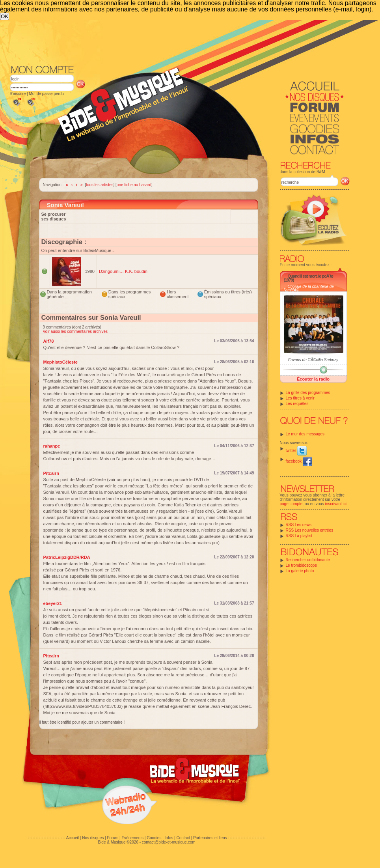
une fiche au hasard (134, 185)
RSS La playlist (299, 536)
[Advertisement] (180, 42)
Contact (183, 838)
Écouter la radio (313, 379)
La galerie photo (300, 571)
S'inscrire (18, 94)
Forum (113, 838)
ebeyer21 (53, 603)
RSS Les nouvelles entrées (310, 530)
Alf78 (49, 341)
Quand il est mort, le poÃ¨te (311, 276)
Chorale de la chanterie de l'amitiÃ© (309, 288)
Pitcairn (51, 473)
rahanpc (52, 446)
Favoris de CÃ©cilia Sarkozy (313, 360)
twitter (296, 451)
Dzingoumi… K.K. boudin (123, 271)
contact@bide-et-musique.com (169, 842)
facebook (299, 461)
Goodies (154, 838)
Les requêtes (297, 404)
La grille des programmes (308, 393)
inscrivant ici (336, 504)
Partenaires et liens (210, 838)
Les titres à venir (300, 398)
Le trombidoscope (302, 565)
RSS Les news (299, 525)
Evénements (132, 838)
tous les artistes (100, 185)
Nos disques (93, 838)
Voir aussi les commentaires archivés (75, 331)
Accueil (73, 838)
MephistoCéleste (61, 362)
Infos (169, 838)
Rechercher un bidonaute (308, 560)
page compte (291, 504)
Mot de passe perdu (46, 94)
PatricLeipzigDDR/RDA (67, 557)
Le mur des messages (305, 434)
